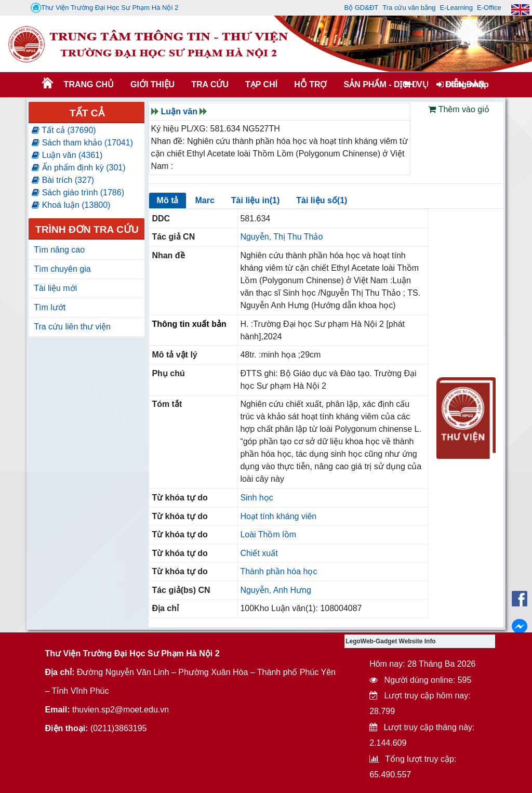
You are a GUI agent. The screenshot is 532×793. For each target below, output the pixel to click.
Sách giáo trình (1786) (78, 193)
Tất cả (87, 113)
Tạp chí (261, 84)
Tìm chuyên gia (62, 269)
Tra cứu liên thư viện (72, 327)
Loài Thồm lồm (268, 534)
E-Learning (456, 8)
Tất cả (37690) (64, 130)
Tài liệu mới (55, 288)
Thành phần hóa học (278, 571)
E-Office (489, 8)
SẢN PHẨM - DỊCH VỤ (385, 84)
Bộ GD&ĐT (361, 8)
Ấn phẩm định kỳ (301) (78, 168)
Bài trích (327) (63, 180)
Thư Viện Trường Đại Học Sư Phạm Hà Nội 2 (104, 8)
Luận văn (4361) (67, 155)
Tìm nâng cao (59, 250)
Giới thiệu (152, 84)
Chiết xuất (259, 553)
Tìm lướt (50, 307)
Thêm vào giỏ (458, 109)
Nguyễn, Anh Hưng (276, 590)
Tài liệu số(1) (322, 200)
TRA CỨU (210, 84)
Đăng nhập (463, 84)
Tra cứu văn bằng (409, 8)
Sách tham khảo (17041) (82, 143)
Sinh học (256, 498)
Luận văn (179, 111)
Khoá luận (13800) (71, 205)
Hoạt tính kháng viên (278, 516)
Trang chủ (89, 84)
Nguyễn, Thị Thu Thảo (281, 237)
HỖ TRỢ (310, 84)
